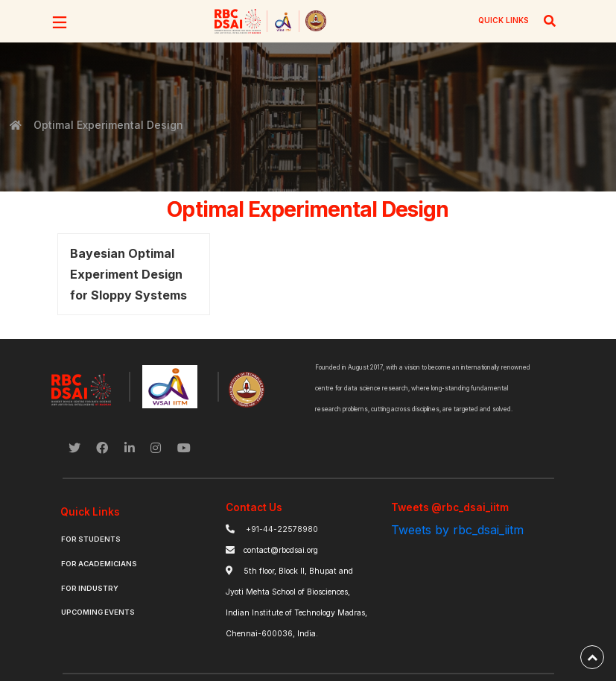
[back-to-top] (592, 657)
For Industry (90, 588)
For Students (91, 539)
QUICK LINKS (504, 20)
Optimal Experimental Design (107, 125)
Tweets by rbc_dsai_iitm (457, 530)
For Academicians (99, 564)
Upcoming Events (98, 612)
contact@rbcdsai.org (281, 550)
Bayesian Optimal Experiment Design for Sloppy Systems (128, 274)
